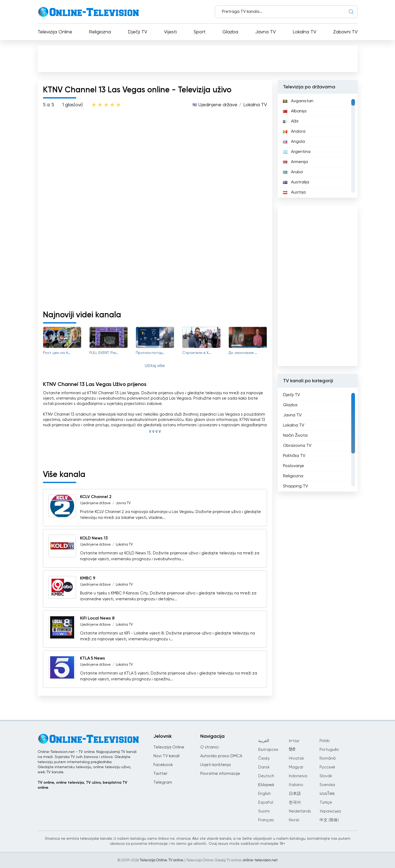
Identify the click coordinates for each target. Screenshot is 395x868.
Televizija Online (55, 32)
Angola (294, 142)
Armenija (295, 162)
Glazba (230, 32)
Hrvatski (296, 758)
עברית (294, 741)
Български (268, 750)
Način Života (295, 436)
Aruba (293, 172)
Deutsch (266, 776)
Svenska (327, 785)
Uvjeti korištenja (216, 765)
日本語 (295, 794)
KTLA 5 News (93, 658)
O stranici (210, 747)
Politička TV (294, 456)
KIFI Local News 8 (97, 618)
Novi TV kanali (166, 756)
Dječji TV (137, 32)
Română (328, 758)
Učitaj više (155, 366)
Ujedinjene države (218, 105)
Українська (330, 811)
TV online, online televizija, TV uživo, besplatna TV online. (82, 785)
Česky (264, 758)
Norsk (294, 820)
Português (329, 750)
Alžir (291, 121)
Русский (327, 767)
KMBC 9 (88, 578)
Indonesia (298, 776)
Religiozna (100, 32)
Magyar (296, 767)
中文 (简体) (329, 820)
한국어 (295, 802)
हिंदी (292, 750)
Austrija (294, 192)
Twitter (160, 774)
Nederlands (300, 811)
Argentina (297, 152)
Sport (200, 32)
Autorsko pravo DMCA (221, 756)
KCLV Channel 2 (96, 497)
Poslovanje (294, 466)
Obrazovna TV (297, 446)
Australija (296, 182)
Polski (325, 741)
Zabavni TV (345, 32)
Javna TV (265, 32)
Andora (294, 132)
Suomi (264, 811)
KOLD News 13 (94, 538)
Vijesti (170, 32)
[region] (318, 146)
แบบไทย (327, 794)
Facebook (163, 765)
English (264, 794)
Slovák (326, 776)
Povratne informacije (220, 774)
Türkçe (326, 802)
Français (266, 820)
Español (266, 802)
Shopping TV (296, 486)
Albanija (295, 111)
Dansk (264, 767)
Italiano (296, 785)
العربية (264, 741)
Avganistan (298, 101)
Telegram (163, 782)
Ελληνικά (266, 785)
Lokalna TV (304, 32)
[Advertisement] (198, 58)
